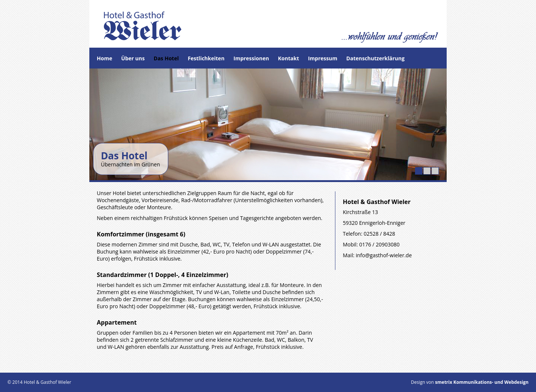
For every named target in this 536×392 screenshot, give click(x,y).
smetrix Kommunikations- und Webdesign (481, 382)
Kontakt (288, 58)
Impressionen (251, 58)
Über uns (133, 58)
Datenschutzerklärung (375, 58)
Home (104, 58)
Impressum (323, 58)
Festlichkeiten (206, 58)
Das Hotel (166, 58)
